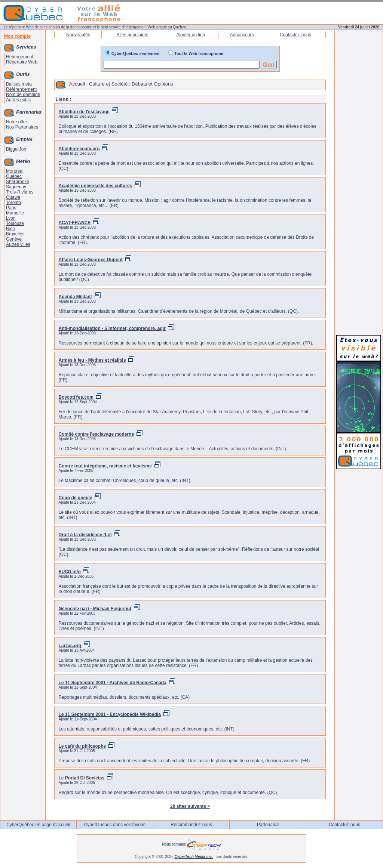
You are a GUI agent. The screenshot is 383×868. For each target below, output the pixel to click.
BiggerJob (16, 149)
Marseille (15, 213)
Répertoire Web (22, 62)
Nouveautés (78, 35)
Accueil (77, 84)
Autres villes (18, 244)
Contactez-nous (295, 35)
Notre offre (16, 122)
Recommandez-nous (191, 825)
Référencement (21, 89)
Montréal (15, 171)
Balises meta (19, 84)
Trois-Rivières (20, 192)
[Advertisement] (359, 217)
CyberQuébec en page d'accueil (38, 825)
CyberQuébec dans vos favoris (115, 825)
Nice (10, 229)
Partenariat (268, 825)
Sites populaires (132, 35)
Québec (14, 176)
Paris (11, 208)
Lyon (11, 218)
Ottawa (13, 197)
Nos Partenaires (22, 127)
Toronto (13, 203)
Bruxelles (15, 234)
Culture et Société (108, 84)
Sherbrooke (18, 182)
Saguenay (16, 187)
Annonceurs (242, 35)
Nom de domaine (23, 95)
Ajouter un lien (191, 35)
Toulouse (15, 223)
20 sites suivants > (190, 806)
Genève (14, 239)
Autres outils (18, 100)
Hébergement (20, 57)
